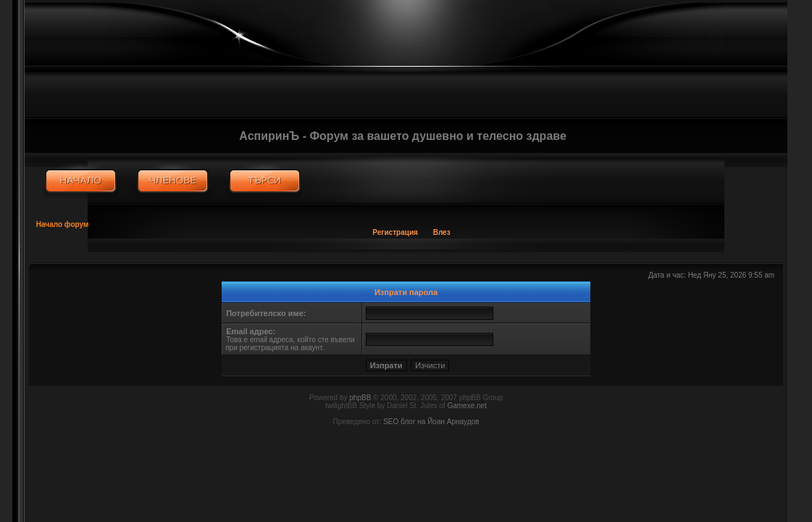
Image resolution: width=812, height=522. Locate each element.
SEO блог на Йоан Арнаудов (431, 422)
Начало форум (63, 224)
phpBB (360, 398)
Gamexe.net (466, 406)
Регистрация (395, 232)
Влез (442, 232)
